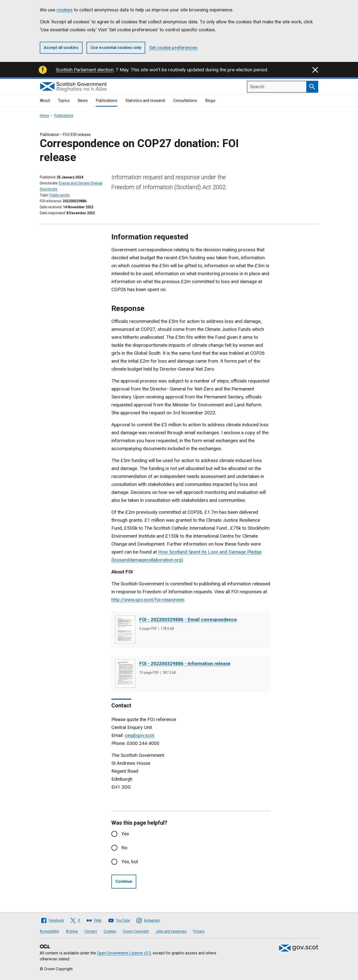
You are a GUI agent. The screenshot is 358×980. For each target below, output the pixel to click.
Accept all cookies (61, 48)
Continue (124, 881)
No (124, 848)
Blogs (210, 101)
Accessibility (49, 931)
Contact (91, 931)
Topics (64, 101)
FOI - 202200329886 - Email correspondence (188, 619)
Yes (125, 834)
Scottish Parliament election (85, 70)
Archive (72, 931)
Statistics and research (145, 101)
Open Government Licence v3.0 (124, 953)
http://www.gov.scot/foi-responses (148, 600)
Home (45, 116)
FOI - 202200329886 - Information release (185, 663)
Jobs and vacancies (171, 931)
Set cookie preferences (173, 48)
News (83, 101)
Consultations (185, 101)
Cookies (110, 931)
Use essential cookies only (116, 48)
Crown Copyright (136, 931)
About (45, 101)
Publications (107, 101)
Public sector (60, 195)
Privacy (199, 931)
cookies (65, 10)
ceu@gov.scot (139, 735)
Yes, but (130, 862)
